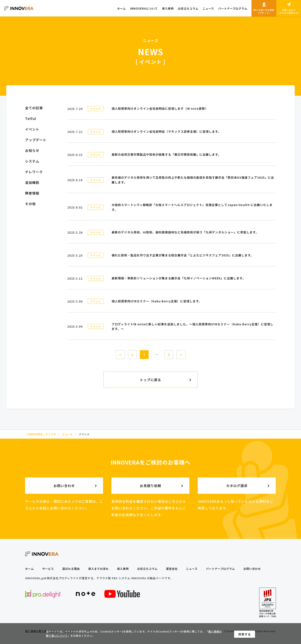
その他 (30, 204)
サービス (48, 569)
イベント (96, 109)
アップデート (36, 140)
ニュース (192, 569)
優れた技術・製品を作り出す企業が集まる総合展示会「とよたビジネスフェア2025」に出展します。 (183, 255)
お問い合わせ (252, 569)
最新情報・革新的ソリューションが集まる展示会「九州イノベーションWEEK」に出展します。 (179, 278)
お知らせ (32, 150)
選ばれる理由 (71, 569)
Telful (31, 118)
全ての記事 (34, 108)
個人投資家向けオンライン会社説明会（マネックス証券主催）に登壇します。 (166, 131)
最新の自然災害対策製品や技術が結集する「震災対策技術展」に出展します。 (166, 154)
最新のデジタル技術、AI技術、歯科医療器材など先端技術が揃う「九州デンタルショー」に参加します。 (185, 232)
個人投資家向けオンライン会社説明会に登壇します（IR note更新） (160, 108)
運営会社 (172, 569)
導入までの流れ (98, 569)
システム (32, 161)
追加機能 (32, 182)
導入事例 (123, 569)
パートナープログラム (220, 569)
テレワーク (34, 172)
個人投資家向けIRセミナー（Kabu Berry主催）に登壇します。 (157, 301)
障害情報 (32, 193)
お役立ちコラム (147, 569)
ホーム (29, 569)
